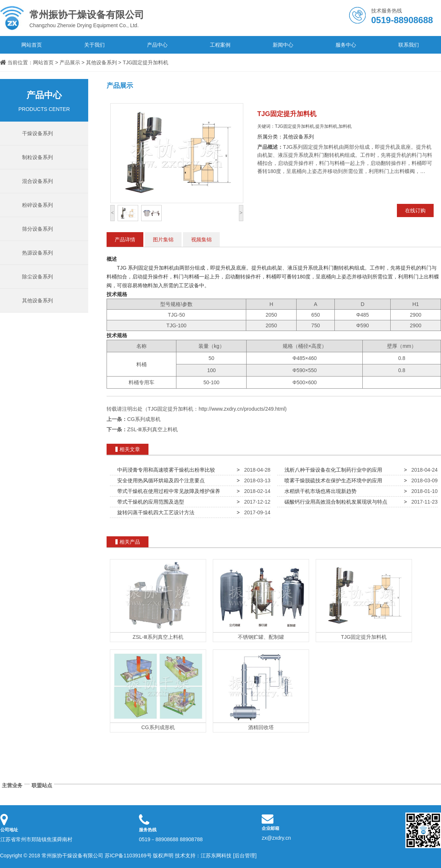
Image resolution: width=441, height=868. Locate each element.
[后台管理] (245, 856)
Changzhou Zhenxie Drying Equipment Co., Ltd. (92, 18)
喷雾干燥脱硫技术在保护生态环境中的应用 (332, 480)
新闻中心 (283, 45)
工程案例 (220, 45)
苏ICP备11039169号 (128, 856)
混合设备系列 (37, 181)
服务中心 (346, 45)
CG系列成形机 (144, 419)
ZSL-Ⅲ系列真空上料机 (153, 429)
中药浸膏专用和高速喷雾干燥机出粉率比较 (165, 470)
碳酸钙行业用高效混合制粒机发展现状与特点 (334, 502)
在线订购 (415, 210)
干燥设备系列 (37, 133)
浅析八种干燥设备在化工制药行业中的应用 (332, 470)
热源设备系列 (37, 253)
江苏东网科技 (216, 856)
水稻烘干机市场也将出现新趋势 (319, 491)
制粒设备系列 (37, 157)
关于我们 (94, 45)
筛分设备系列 (37, 229)
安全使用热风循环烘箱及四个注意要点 (159, 480)
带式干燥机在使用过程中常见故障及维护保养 (167, 491)
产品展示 (70, 62)
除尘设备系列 (37, 277)
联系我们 (409, 45)
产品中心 (157, 45)
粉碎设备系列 (37, 205)
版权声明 (163, 856)
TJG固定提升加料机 (146, 62)
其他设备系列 (101, 62)
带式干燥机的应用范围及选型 (149, 502)
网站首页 (32, 45)
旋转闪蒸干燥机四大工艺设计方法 (154, 512)
